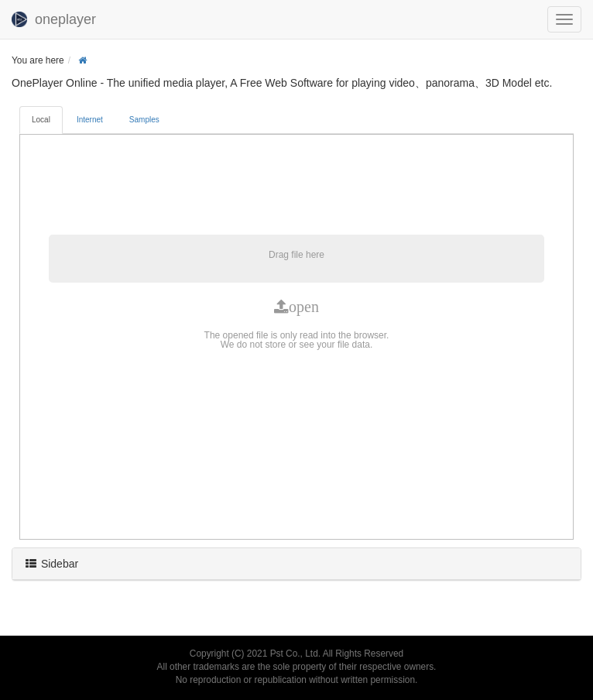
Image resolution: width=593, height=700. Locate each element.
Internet (90, 120)
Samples (144, 120)
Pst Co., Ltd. (295, 654)
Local (41, 120)
